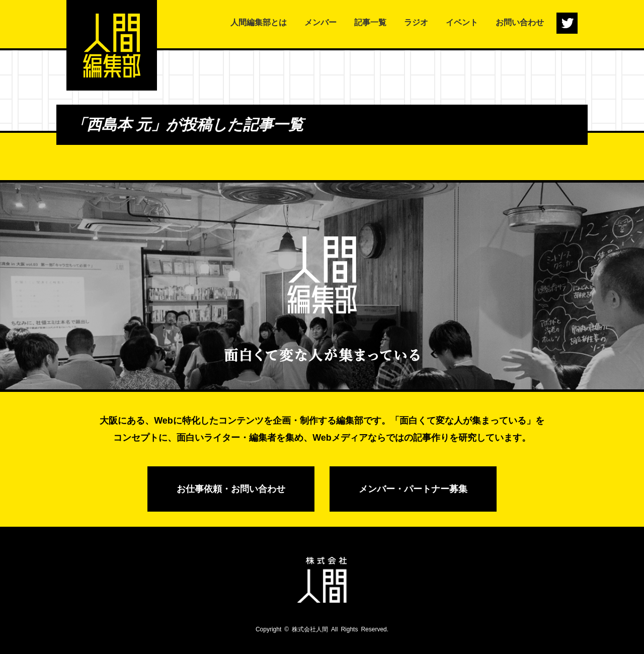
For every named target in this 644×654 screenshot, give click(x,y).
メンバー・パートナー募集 (413, 489)
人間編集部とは (259, 22)
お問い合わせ (520, 22)
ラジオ (416, 22)
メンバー (320, 22)
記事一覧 (370, 22)
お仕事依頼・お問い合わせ (231, 489)
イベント (462, 22)
